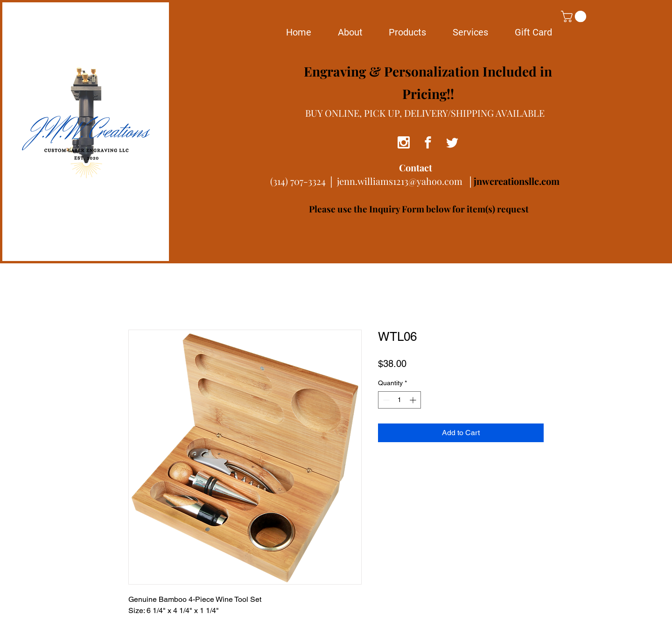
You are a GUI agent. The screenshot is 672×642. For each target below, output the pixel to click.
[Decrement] (385, 400)
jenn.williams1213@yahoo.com (400, 181)
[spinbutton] (399, 400)
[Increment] (414, 400)
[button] (575, 16)
